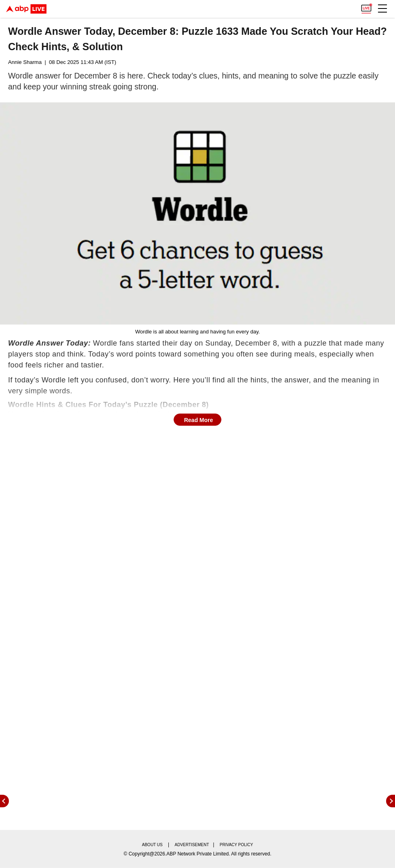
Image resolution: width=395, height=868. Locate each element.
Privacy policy (236, 845)
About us (152, 845)
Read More (199, 420)
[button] (382, 8)
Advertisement (192, 845)
